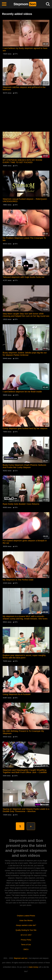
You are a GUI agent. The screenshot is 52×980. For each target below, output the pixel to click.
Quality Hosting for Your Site (26, 930)
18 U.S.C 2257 (26, 935)
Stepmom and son (20, 958)
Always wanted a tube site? (26, 925)
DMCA (26, 949)
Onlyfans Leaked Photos (26, 916)
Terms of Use (26, 945)
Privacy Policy (26, 940)
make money (33, 967)
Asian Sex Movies (26, 921)
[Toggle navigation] (4, 4)
